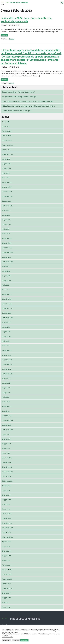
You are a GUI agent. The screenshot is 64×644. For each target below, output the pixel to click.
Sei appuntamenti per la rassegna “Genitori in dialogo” (19, 97)
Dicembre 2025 (7, 140)
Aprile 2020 (6, 448)
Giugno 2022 (6, 332)
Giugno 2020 (6, 439)
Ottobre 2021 (7, 369)
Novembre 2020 (7, 420)
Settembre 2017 (7, 588)
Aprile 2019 (6, 504)
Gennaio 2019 (7, 518)
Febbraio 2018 (7, 565)
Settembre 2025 (7, 154)
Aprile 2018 (6, 560)
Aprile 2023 (6, 285)
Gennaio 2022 (7, 355)
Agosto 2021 (6, 378)
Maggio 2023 (6, 280)
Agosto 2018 (6, 542)
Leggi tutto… (4, 35)
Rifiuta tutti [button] (16, 640)
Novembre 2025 (7, 145)
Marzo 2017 (6, 607)
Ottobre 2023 (7, 257)
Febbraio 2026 (7, 131)
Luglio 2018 (6, 546)
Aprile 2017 (6, 602)
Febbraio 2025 (7, 182)
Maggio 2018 (6, 556)
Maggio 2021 (6, 392)
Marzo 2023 (6, 290)
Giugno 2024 (6, 220)
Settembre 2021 (7, 374)
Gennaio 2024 (7, 243)
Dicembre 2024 (7, 192)
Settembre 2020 (7, 430)
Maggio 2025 (6, 168)
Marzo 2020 (6, 453)
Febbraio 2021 (7, 406)
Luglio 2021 (6, 383)
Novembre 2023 (7, 252)
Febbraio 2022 (7, 350)
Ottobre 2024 (7, 201)
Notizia (12, 39)
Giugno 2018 (6, 551)
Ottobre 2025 (7, 150)
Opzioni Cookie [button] (7, 640)
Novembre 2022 (7, 308)
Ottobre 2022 (7, 313)
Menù (3, 4)
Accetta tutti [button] (24, 640)
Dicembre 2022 (7, 304)
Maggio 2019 (6, 500)
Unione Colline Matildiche (20, 2)
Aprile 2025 (6, 173)
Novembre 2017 (7, 579)
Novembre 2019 (7, 472)
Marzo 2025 (6, 178)
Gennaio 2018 (7, 570)
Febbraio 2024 (7, 238)
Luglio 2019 (6, 490)
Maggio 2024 (6, 224)
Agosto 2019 (6, 486)
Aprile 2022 (6, 341)
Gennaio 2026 (7, 136)
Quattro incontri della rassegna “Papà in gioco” (17, 111)
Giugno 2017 (6, 593)
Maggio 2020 (6, 444)
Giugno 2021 (6, 388)
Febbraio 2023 (7, 294)
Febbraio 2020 (7, 458)
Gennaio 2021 (7, 411)
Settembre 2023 (7, 262)
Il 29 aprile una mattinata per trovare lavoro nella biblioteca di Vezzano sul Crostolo (28, 106)
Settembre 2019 (7, 481)
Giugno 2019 (6, 495)
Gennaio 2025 (7, 187)
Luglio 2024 (6, 215)
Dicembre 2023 (7, 248)
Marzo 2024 (6, 234)
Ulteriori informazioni (8, 637)
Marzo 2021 (6, 402)
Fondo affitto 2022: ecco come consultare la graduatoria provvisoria (26, 19)
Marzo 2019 (6, 509)
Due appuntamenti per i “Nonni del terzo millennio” (18, 92)
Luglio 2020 (6, 434)
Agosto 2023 (6, 266)
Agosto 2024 (6, 210)
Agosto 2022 (6, 322)
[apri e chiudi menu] (3, 2)
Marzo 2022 (6, 346)
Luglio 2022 (6, 327)
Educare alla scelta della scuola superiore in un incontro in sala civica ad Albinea (28, 101)
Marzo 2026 (6, 126)
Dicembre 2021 (7, 360)
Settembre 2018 (7, 537)
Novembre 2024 (7, 196)
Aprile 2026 (6, 122)
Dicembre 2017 (7, 574)
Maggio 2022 (6, 336)
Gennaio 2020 (7, 462)
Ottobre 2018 (7, 532)
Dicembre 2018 (7, 523)
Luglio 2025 (6, 159)
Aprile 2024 (6, 229)
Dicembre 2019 (7, 467)
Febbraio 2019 (7, 514)
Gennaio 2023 (7, 299)
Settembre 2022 (7, 318)
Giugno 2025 (6, 164)
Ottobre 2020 (7, 425)
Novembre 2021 (7, 364)
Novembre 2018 (7, 528)
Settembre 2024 (7, 206)
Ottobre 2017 (7, 584)
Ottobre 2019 (7, 476)
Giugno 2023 (6, 276)
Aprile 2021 (6, 397)
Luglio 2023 (6, 271)
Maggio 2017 (6, 598)
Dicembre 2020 (7, 416)
